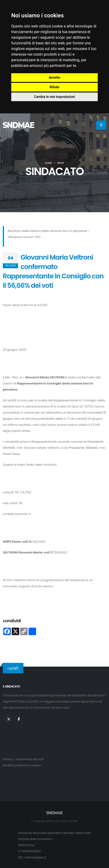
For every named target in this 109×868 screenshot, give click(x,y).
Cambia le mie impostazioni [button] (54, 97)
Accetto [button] (54, 77)
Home (49, 163)
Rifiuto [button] (55, 87)
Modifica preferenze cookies (22, 765)
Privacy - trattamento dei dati (23, 759)
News (61, 163)
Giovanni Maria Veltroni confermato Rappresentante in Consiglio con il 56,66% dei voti (53, 271)
